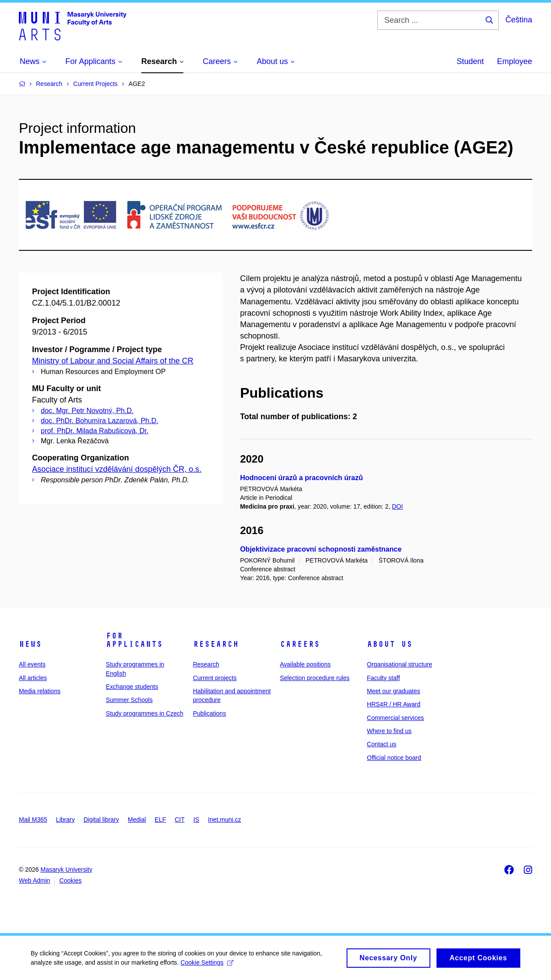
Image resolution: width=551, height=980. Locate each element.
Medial (137, 820)
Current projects (215, 678)
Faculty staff (383, 678)
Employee (515, 61)
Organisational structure (399, 664)
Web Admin (34, 880)
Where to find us (389, 731)
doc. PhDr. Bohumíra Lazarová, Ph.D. (100, 421)
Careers (300, 644)
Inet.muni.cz (224, 820)
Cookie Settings (207, 966)
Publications (210, 713)
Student (470, 61)
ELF (161, 820)
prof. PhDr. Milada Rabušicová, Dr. (95, 431)
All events (32, 664)
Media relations (40, 691)
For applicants (134, 640)
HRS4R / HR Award (394, 704)
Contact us (381, 744)
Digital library (101, 820)
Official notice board (394, 758)
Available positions (305, 664)
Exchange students (132, 687)
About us (390, 644)
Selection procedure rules (315, 678)
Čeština (519, 20)
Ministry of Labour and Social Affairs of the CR (113, 361)
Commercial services (395, 718)
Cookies (70, 880)
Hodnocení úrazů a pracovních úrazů (301, 478)
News (30, 644)
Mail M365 (33, 820)
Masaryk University (66, 870)
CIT (180, 820)
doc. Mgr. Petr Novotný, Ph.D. (87, 411)
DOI (397, 506)
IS (196, 820)
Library (66, 820)
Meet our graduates (393, 691)
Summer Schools (129, 700)
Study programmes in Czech (145, 713)
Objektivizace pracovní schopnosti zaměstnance (321, 549)
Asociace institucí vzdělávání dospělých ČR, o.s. (117, 469)
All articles (33, 678)
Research (216, 644)
